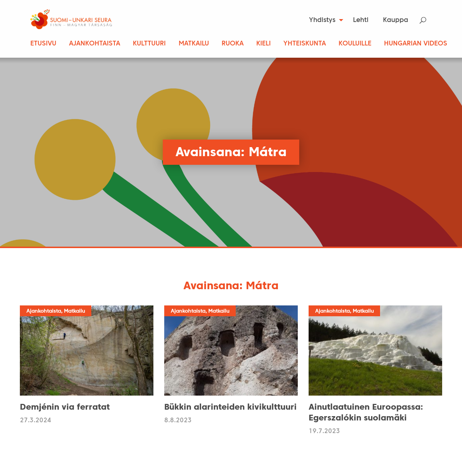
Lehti (361, 20)
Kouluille (355, 44)
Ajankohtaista (95, 44)
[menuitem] (324, 20)
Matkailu (194, 44)
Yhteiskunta (305, 44)
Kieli (263, 44)
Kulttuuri (149, 44)
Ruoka (233, 44)
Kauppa (396, 20)
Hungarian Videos (416, 44)
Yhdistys (322, 20)
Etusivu (43, 44)
